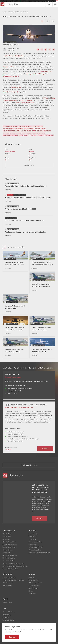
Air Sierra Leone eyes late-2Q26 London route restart (25, 221)
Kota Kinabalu (19, 56)
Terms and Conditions (9, 612)
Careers (31, 591)
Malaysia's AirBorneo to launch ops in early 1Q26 (15, 307)
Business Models (24, 135)
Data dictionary (7, 586)
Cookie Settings (7, 602)
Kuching (31, 152)
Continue (12, 637)
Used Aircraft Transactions (46, 135)
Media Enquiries (33, 588)
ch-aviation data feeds (9, 578)
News (4, 12)
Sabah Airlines (9, 56)
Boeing (5, 67)
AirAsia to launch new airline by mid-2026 (20, 209)
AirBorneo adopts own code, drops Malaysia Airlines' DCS (14, 264)
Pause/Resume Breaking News (57, 1)
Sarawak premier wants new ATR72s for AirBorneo (14, 350)
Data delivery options (9, 583)
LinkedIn (38, 49)
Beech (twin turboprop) (10, 92)
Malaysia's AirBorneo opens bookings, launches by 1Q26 (41, 285)
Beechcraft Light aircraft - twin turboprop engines (18, 126)
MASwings (41, 74)
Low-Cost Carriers (16, 133)
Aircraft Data (7, 553)
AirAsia (46, 98)
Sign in (49, 4)
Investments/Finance (39, 133)
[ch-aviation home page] (9, 4)
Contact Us (32, 594)
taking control (31, 74)
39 (6, 160)
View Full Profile (29, 165)
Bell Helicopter (16, 87)
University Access (34, 586)
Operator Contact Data (9, 542)
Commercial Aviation (14, 12)
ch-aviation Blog (34, 580)
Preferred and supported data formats (14, 580)
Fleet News (25, 12)
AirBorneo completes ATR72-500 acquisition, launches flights (42, 264)
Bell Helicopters (38, 126)
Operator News (7, 534)
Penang (30, 100)
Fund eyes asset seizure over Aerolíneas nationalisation (25, 232)
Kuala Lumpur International (25, 103)
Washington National (9, 131)
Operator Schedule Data (10, 545)
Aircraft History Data (9, 558)
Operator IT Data (8, 550)
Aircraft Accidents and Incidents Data (14, 564)
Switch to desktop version (29, 465)
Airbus (11, 67)
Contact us (8, 450)
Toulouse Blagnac (8, 129)
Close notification (53, 625)
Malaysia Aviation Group (11, 76)
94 (30, 160)
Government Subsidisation (11, 135)
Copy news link (50, 49)
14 (6, 156)
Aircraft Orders (27, 133)
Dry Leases (33, 135)
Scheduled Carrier (10, 152)
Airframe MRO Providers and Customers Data (16, 566)
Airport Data (6, 539)
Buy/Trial (45, 449)
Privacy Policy (7, 615)
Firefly (22, 100)
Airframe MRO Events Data (10, 569)
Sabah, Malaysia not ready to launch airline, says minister (14, 329)
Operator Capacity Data (10, 547)
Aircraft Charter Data (9, 561)
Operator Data (7, 537)
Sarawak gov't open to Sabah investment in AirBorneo (41, 329)
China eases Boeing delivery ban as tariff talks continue (42, 350)
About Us (32, 578)
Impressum (6, 617)
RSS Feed (54, 49)
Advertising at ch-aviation (36, 583)
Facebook (46, 49)
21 (30, 156)
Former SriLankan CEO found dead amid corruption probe (26, 186)
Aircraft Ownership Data (10, 555)
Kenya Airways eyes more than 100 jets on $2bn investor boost (28, 198)
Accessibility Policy (8, 620)
